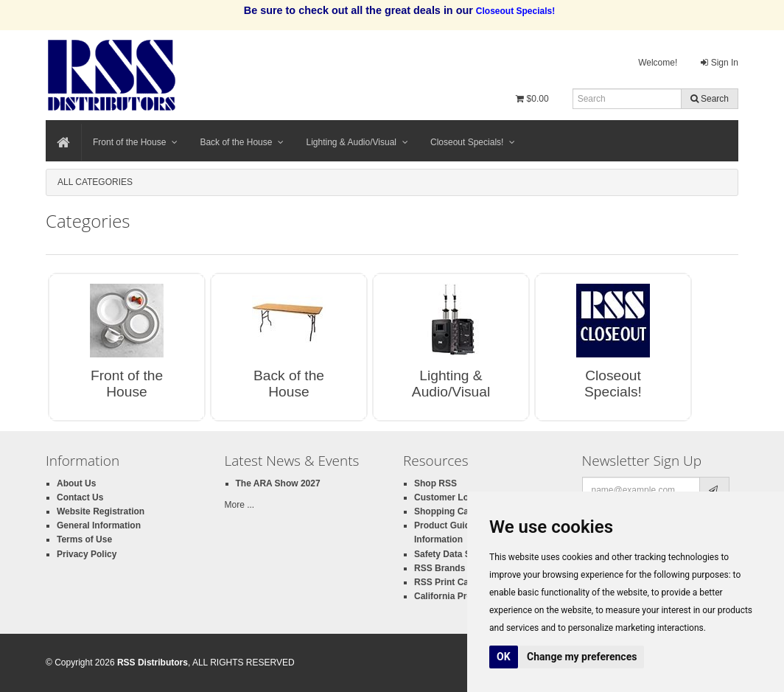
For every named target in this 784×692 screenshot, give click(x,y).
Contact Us (80, 497)
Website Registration (101, 511)
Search (710, 99)
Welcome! (658, 63)
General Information (99, 525)
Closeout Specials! (473, 142)
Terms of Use (84, 539)
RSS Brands (440, 568)
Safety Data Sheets (454, 554)
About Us (76, 483)
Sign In (720, 63)
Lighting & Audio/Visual (357, 142)
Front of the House (135, 142)
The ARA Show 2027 (278, 483)
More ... (240, 505)
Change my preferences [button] (582, 657)
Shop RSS (435, 483)
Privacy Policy (87, 554)
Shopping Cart (445, 511)
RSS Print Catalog (452, 582)
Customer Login (448, 497)
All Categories (95, 182)
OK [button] (504, 657)
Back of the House (242, 142)
